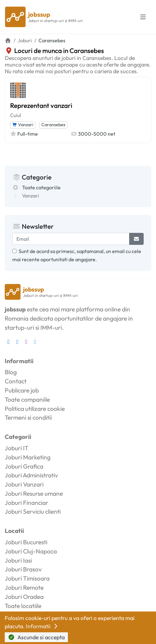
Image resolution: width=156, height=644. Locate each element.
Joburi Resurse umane (34, 493)
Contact (16, 381)
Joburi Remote (24, 588)
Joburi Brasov (23, 569)
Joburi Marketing (28, 457)
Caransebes (53, 125)
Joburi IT (17, 448)
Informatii (42, 626)
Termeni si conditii (28, 417)
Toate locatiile (23, 606)
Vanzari (23, 125)
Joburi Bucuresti (26, 542)
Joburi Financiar (27, 503)
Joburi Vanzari (24, 484)
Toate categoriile (41, 187)
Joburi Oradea (24, 597)
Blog (11, 372)
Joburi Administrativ (31, 475)
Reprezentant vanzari (41, 105)
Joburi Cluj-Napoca (31, 551)
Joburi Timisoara (27, 578)
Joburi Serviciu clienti (33, 511)
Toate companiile (27, 399)
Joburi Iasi (18, 560)
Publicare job (22, 390)
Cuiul (16, 115)
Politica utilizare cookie (35, 409)
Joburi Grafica (24, 466)
